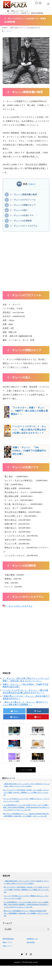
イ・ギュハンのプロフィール (23, 200)
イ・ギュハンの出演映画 (21, 221)
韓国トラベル (7, 942)
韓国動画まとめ (32, 939)
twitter (36, 3)
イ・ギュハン (8, 31)
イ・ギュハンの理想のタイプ (23, 205)
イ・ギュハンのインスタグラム (24, 226)
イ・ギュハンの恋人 (19, 210)
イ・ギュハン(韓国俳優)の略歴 (23, 195)
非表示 (32, 184)
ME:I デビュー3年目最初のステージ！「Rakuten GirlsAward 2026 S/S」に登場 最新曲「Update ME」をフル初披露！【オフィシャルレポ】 (26, 913)
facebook (40, 3)
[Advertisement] (25, 263)
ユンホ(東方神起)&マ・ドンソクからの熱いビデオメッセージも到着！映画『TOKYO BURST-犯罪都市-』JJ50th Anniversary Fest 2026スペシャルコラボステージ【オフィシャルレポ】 (26, 807)
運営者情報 (31, 942)
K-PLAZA (24, 962)
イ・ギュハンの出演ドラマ (22, 215)
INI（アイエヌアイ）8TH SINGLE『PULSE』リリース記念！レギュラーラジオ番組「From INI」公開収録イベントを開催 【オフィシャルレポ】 (26, 792)
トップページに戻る (26, 770)
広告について (7, 946)
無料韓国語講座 (8, 939)
